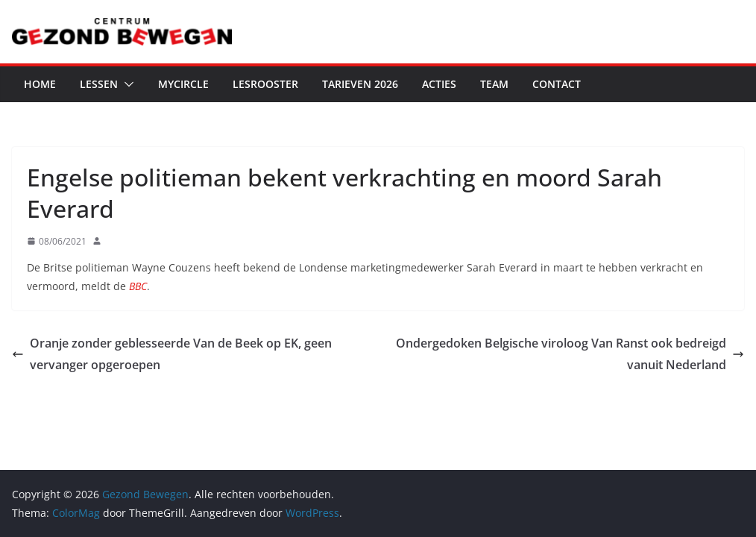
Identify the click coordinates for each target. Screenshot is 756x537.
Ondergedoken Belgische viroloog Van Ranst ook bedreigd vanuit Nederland (570, 354)
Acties (439, 84)
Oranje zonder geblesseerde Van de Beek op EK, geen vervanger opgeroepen (172, 354)
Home (40, 84)
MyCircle (183, 84)
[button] (126, 84)
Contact (557, 84)
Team (494, 84)
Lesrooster (265, 84)
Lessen (99, 84)
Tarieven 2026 (360, 84)
